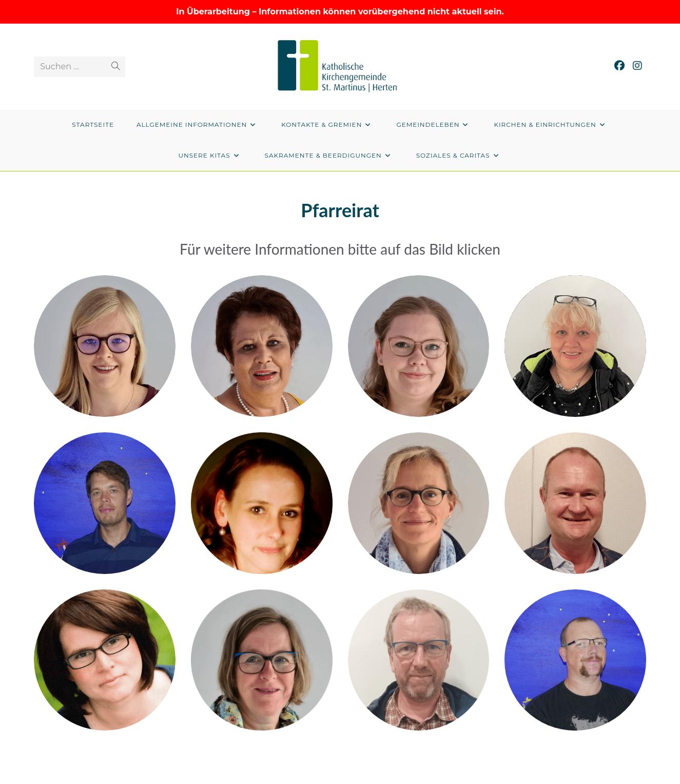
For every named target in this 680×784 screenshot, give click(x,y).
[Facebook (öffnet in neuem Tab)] (619, 66)
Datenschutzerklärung (570, 777)
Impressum (629, 777)
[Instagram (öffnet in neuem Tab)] (637, 66)
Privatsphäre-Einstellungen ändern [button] (475, 777)
